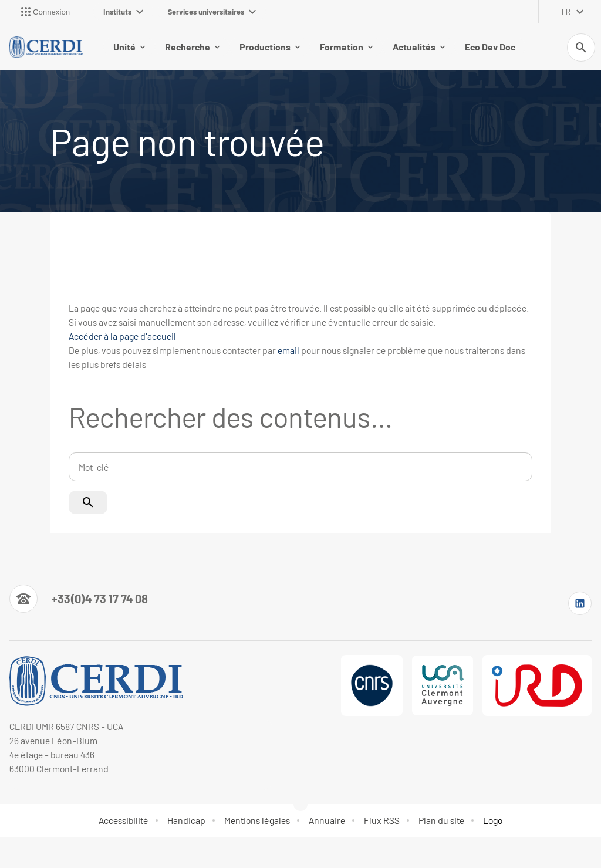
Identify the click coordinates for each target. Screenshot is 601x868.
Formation (346, 47)
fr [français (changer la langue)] (566, 12)
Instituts (123, 12)
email (288, 350)
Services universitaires (212, 12)
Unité (129, 47)
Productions (270, 47)
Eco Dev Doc (490, 47)
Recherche (192, 47)
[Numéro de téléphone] (79, 599)
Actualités (419, 47)
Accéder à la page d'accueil (122, 336)
